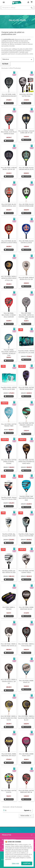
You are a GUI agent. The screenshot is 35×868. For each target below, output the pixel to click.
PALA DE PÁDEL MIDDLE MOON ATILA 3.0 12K (26, 279)
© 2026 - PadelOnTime (9, 860)
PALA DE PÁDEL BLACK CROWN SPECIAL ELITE (26, 169)
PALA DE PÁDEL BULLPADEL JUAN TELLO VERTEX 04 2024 (9, 132)
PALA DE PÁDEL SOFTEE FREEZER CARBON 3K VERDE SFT (26, 425)
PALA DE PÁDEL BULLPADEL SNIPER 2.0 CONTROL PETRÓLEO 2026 (9, 353)
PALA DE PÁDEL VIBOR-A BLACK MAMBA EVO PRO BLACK (26, 718)
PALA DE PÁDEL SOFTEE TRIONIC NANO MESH (26, 388)
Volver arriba (26, 816)
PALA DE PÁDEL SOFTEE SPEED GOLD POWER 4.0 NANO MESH (26, 462)
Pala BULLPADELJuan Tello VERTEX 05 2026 (9, 572)
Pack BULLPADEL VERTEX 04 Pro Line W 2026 (9, 388)
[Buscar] (17, 8)
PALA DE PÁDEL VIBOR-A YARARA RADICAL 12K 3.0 (9, 682)
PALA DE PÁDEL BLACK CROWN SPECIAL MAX (9, 205)
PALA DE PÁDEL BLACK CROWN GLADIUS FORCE (9, 242)
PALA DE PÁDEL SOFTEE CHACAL (9, 792)
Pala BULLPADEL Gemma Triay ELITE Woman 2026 (9, 498)
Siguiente (28, 811)
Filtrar (5, 64)
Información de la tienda (12, 849)
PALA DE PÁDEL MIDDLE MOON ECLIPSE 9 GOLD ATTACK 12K (9, 279)
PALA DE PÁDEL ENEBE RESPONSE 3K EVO (26, 608)
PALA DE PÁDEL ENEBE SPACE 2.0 (26, 682)
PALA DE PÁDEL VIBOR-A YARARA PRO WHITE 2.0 (9, 645)
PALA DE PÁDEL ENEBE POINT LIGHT (26, 755)
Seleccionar (17, 60)
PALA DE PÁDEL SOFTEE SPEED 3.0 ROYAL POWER (9, 462)
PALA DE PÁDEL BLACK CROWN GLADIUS (26, 242)
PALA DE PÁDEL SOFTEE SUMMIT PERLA (26, 572)
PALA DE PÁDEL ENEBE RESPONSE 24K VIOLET (9, 755)
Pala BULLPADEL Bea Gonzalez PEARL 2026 (9, 535)
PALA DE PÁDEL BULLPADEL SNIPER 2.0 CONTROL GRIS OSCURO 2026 (26, 316)
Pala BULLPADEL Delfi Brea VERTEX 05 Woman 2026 (26, 498)
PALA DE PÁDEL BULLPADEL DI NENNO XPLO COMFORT (9, 315)
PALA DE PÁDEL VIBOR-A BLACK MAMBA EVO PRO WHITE (9, 718)
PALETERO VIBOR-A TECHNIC (9, 608)
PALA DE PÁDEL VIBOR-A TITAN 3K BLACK (26, 645)
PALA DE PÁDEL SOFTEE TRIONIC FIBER (9, 425)
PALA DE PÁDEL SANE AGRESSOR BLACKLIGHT (9, 95)
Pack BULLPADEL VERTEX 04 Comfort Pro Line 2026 (26, 352)
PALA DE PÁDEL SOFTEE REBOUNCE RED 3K (26, 792)
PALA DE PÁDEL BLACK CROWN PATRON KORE (26, 205)
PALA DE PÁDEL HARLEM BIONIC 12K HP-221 (9, 169)
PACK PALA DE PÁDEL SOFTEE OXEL (26, 95)
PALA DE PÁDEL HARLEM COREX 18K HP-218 (26, 132)
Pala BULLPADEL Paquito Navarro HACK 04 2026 (26, 535)
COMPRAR (9, 103)
